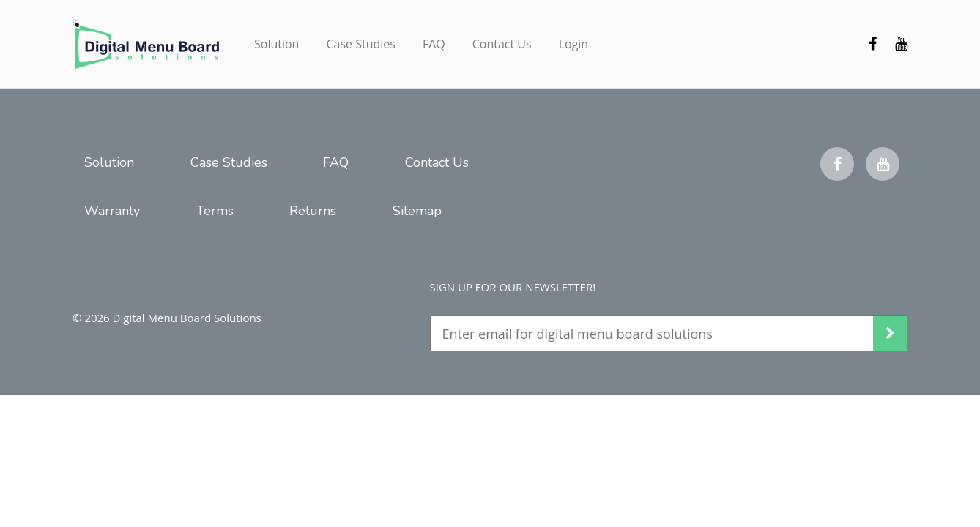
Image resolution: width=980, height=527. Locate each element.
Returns (313, 211)
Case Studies (360, 44)
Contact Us (502, 44)
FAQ (434, 44)
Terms (215, 211)
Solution (276, 44)
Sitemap (417, 211)
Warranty (112, 211)
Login (574, 44)
